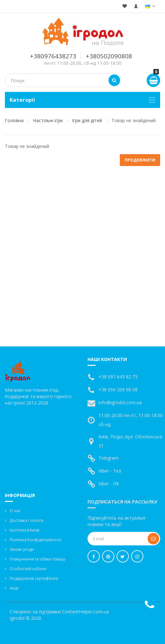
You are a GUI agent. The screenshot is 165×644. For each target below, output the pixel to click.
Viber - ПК (109, 484)
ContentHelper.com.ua (85, 612)
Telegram (108, 458)
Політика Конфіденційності (36, 540)
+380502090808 (109, 56)
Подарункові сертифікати (34, 578)
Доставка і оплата (26, 520)
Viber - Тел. (110, 471)
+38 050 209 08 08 (118, 390)
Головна (14, 120)
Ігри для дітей (87, 120)
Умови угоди (22, 549)
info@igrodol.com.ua (120, 402)
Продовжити (140, 160)
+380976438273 (53, 56)
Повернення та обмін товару (37, 559)
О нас (15, 511)
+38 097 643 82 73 (118, 377)
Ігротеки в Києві (25, 530)
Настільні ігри (48, 120)
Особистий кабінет (28, 569)
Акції (14, 588)
